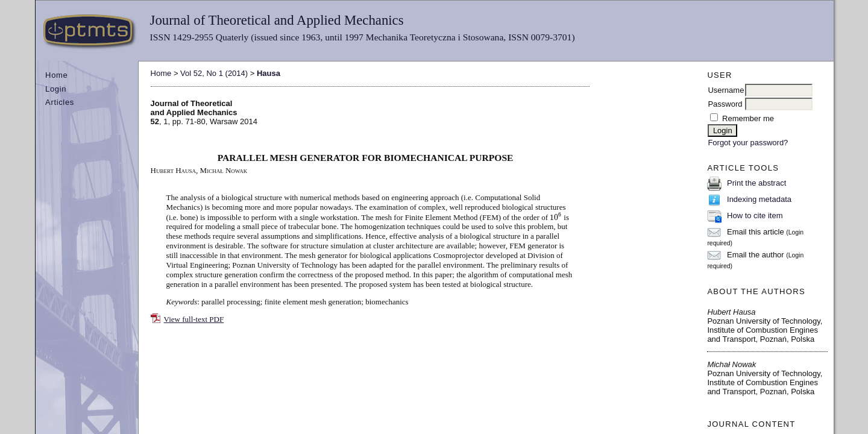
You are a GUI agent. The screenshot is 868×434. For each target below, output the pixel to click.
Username (726, 90)
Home (56, 75)
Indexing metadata (759, 199)
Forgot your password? (748, 143)
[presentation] (556, 217)
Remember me (748, 118)
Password (725, 104)
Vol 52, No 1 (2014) (214, 73)
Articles (60, 102)
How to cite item (755, 215)
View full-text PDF (194, 319)
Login (56, 89)
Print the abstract (756, 183)
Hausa (269, 73)
